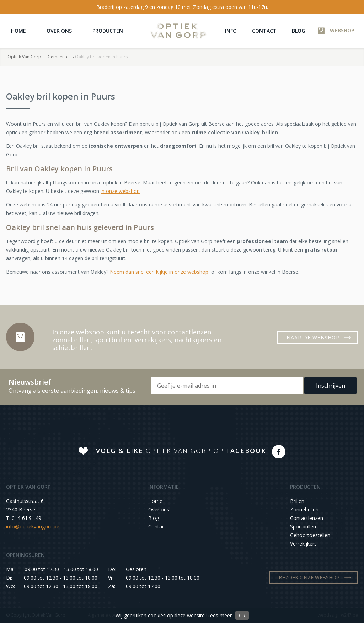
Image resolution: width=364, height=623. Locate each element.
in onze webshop (120, 191)
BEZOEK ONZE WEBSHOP (309, 577)
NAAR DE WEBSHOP (313, 337)
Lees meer (220, 615)
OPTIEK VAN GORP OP (181, 451)
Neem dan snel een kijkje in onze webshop (159, 272)
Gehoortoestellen (310, 535)
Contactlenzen (307, 518)
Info (231, 31)
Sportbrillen (303, 527)
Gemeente (58, 57)
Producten (108, 31)
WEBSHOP (342, 30)
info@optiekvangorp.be (33, 527)
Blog (298, 31)
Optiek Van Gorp (178, 31)
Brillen (297, 501)
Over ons (59, 31)
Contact (264, 31)
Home (18, 31)
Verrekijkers (303, 544)
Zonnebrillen (304, 509)
